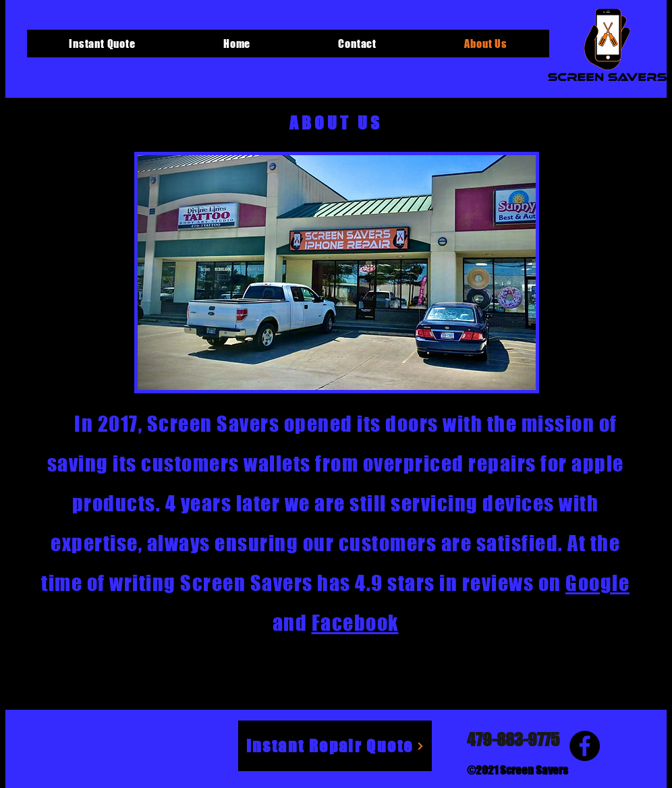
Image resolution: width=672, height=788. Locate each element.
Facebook (355, 623)
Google (597, 583)
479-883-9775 (513, 739)
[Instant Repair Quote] (335, 746)
